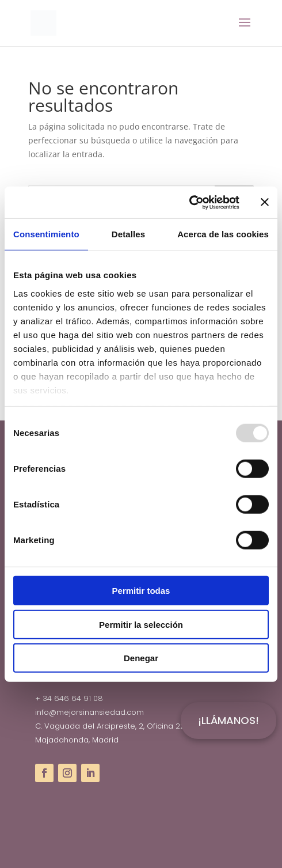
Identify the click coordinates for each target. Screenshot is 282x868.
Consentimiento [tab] (46, 234)
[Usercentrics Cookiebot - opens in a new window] (189, 202)
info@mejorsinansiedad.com (89, 712)
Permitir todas (141, 591)
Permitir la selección (141, 624)
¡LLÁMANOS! (228, 720)
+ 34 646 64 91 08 (69, 698)
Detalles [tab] (128, 234)
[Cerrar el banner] (265, 202)
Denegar (141, 658)
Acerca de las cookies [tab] (223, 234)
